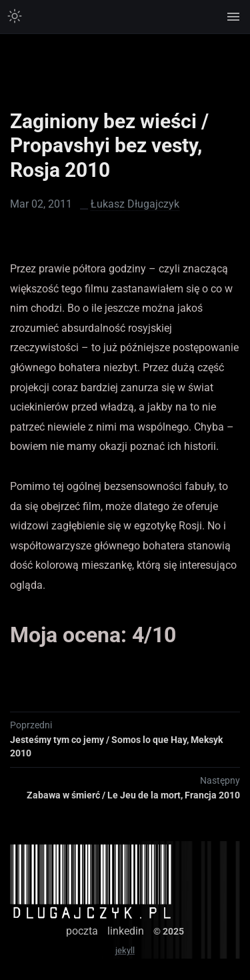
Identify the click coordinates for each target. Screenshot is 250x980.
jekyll (125, 950)
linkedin (126, 931)
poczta (82, 931)
